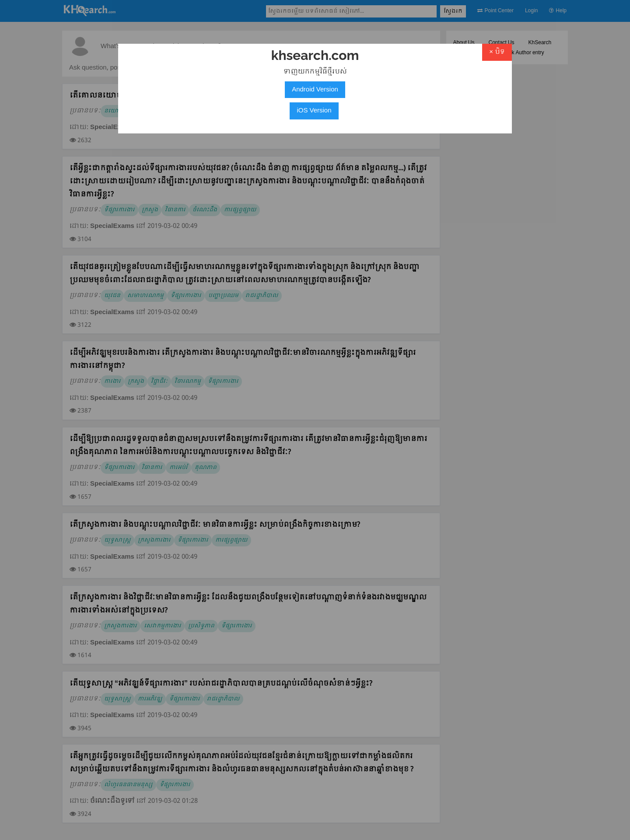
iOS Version (314, 111)
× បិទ (497, 52)
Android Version (315, 90)
